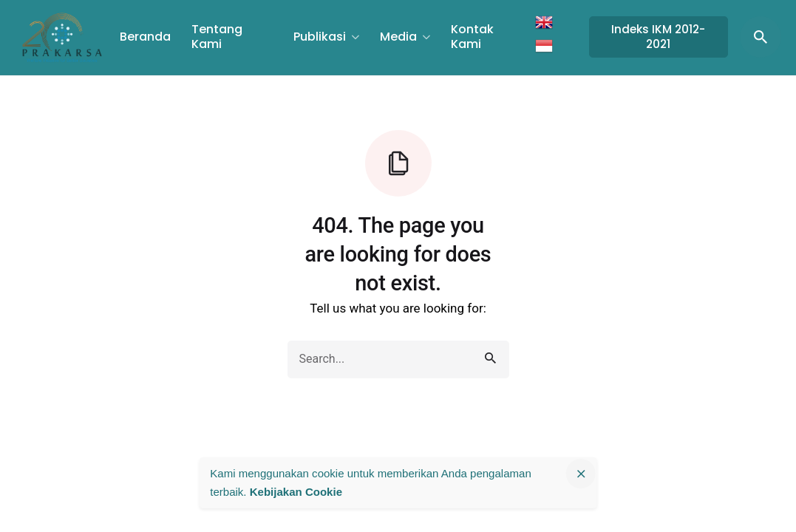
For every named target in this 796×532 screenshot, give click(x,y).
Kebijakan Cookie (296, 492)
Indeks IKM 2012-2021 (658, 37)
